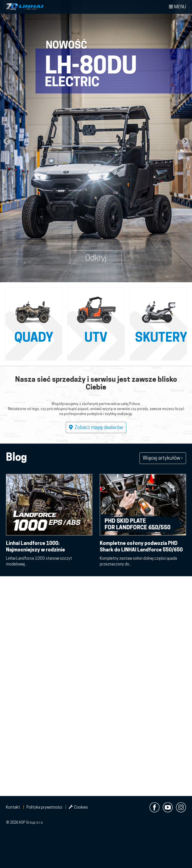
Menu (177, 7)
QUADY (34, 339)
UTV (96, 339)
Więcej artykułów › (163, 458)
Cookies (78, 808)
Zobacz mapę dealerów (96, 428)
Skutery (161, 339)
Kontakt (13, 808)
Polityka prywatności (44, 808)
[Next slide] (185, 141)
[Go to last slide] (7, 141)
